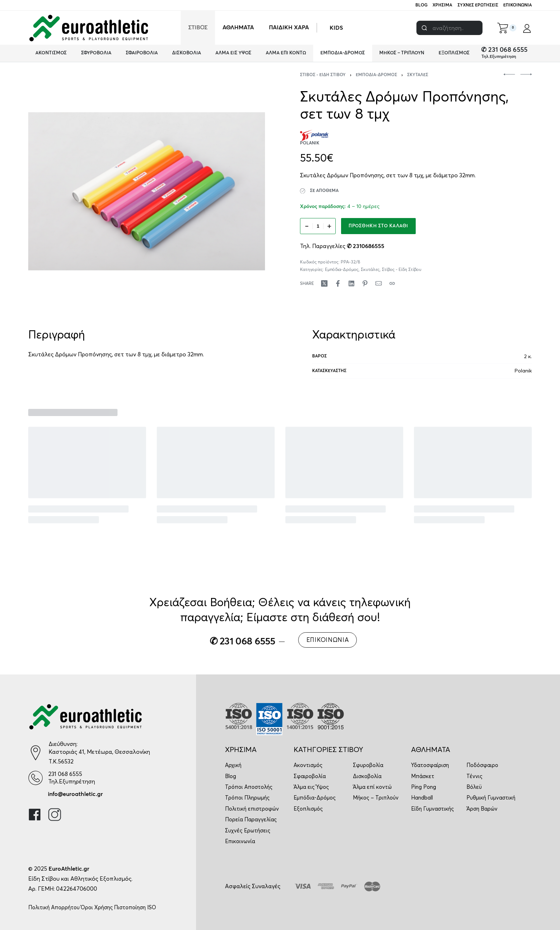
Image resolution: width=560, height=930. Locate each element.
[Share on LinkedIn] (351, 283)
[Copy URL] (392, 283)
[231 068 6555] (36, 778)
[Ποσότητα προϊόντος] (318, 226)
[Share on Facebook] (338, 283)
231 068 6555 (65, 774)
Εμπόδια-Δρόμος (376, 75)
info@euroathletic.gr (75, 794)
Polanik (523, 371)
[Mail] (379, 283)
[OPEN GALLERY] (147, 191)
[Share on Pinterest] (365, 283)
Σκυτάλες (418, 75)
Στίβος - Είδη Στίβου (323, 75)
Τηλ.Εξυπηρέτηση (499, 57)
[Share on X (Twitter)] (324, 283)
